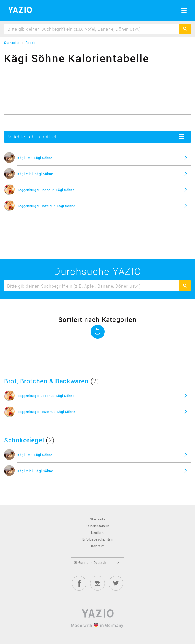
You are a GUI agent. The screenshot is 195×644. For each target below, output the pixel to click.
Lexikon (97, 533)
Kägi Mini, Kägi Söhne (35, 174)
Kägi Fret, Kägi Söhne (35, 158)
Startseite (98, 519)
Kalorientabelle (98, 526)
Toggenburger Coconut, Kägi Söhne (46, 190)
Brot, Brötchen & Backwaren (46, 381)
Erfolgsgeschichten (98, 539)
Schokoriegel (24, 440)
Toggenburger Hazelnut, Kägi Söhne (46, 206)
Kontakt (97, 546)
